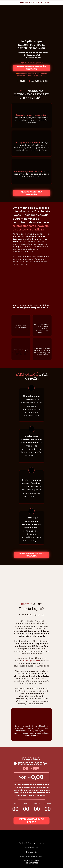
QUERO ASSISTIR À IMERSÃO (32, 193)
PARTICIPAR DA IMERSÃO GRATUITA (31, 68)
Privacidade (31, 852)
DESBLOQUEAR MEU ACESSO (32, 821)
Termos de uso (31, 848)
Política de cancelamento (31, 856)
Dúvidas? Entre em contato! (31, 843)
